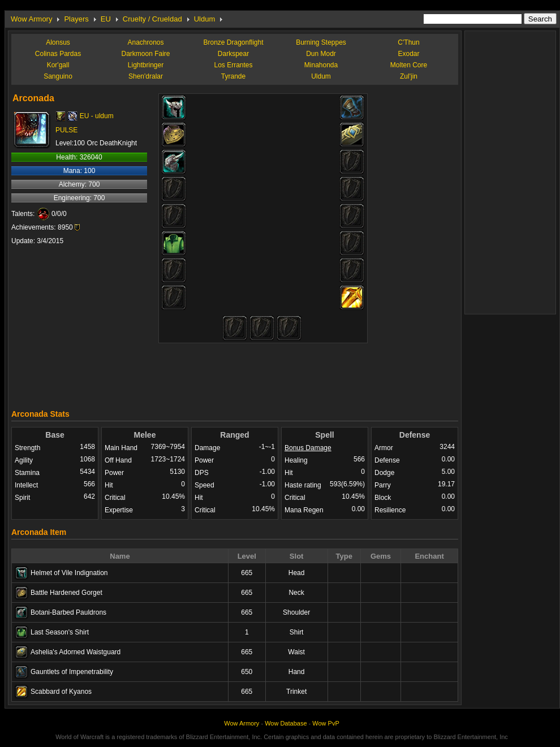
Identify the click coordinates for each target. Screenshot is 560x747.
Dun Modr (321, 54)
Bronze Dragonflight (233, 42)
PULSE (66, 130)
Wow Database (286, 723)
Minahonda (321, 65)
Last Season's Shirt (60, 632)
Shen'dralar (146, 76)
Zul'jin (409, 76)
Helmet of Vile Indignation (69, 573)
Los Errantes (233, 65)
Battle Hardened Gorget (66, 593)
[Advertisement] (235, 373)
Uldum (205, 19)
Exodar (408, 54)
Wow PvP (326, 723)
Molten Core (409, 65)
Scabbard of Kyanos (61, 692)
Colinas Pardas (58, 54)
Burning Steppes (321, 42)
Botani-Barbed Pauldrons (68, 612)
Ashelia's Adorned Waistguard (76, 652)
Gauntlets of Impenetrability (72, 672)
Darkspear (233, 54)
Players (76, 19)
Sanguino (58, 76)
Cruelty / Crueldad (152, 19)
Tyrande (233, 76)
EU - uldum (97, 116)
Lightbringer (146, 65)
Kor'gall (58, 65)
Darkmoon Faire (145, 54)
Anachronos (145, 42)
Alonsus (58, 42)
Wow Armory (31, 19)
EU (106, 19)
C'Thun (408, 42)
